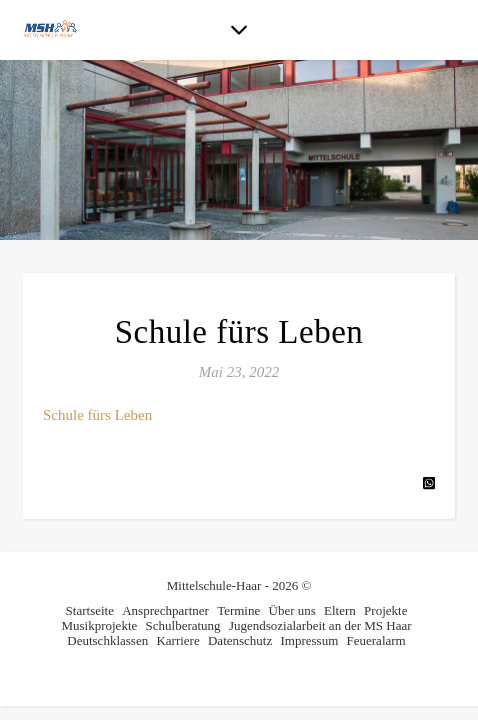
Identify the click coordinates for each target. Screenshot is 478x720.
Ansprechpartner (165, 610)
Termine (238, 610)
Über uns (292, 610)
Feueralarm (376, 640)
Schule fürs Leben (97, 415)
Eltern (340, 610)
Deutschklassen (107, 640)
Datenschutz (240, 640)
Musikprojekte (99, 625)
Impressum (309, 640)
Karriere (177, 640)
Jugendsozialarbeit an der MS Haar (320, 625)
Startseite (90, 610)
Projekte (385, 610)
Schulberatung (183, 625)
